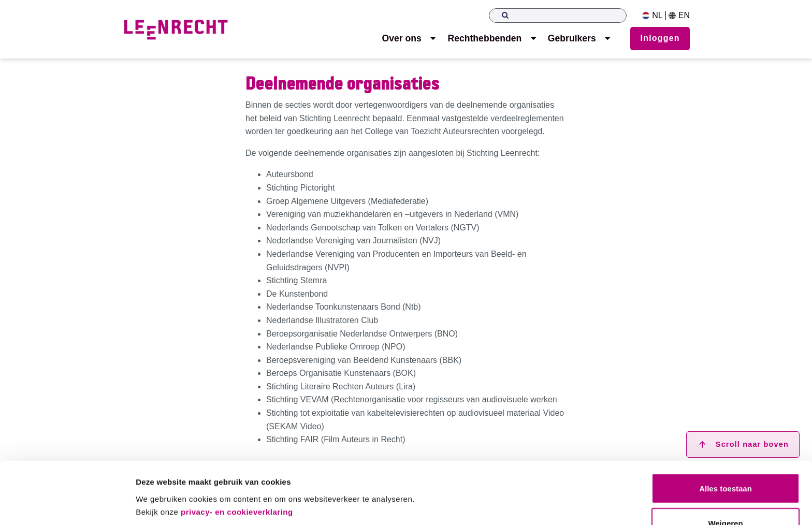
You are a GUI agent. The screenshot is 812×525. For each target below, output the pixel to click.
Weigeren (725, 487)
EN (679, 16)
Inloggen (660, 38)
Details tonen (160, 505)
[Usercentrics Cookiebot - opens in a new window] (67, 505)
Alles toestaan (726, 452)
